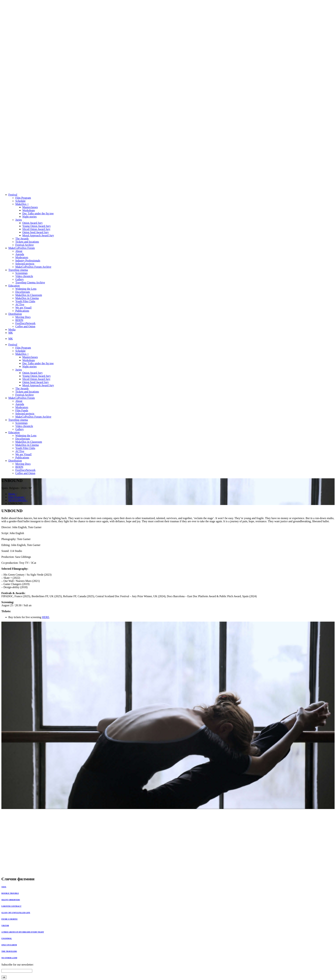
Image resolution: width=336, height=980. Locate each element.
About (19, 251)
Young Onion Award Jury (37, 226)
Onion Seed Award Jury (36, 232)
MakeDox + (22, 204)
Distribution (15, 314)
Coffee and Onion (25, 326)
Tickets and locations (27, 242)
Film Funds (22, 410)
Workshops (29, 210)
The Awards (22, 239)
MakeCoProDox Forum (22, 248)
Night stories (29, 217)
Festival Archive (24, 245)
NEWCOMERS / (18, 500)
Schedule (20, 201)
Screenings (21, 273)
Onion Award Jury (33, 223)
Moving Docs (23, 317)
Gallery (20, 279)
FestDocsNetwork (25, 323)
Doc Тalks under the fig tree (38, 213)
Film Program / (17, 497)
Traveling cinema (18, 270)
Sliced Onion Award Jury (36, 229)
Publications (22, 311)
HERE (45, 617)
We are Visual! (24, 308)
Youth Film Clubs (25, 301)
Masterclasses (30, 207)
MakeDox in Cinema (27, 298)
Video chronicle (24, 276)
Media (12, 330)
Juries (19, 220)
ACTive (20, 304)
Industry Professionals (28, 261)
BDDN (19, 320)
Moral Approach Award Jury (38, 235)
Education (14, 286)
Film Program (23, 198)
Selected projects (25, 264)
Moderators (22, 257)
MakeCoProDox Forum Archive (33, 267)
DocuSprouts (23, 292)
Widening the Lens (26, 289)
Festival (13, 195)
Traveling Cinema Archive (30, 282)
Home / (13, 494)
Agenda (20, 254)
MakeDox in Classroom (29, 295)
